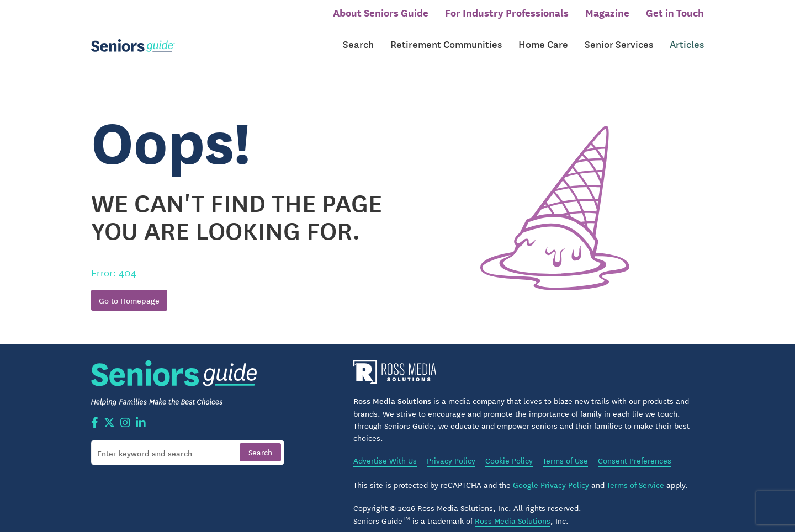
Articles (687, 38)
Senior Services (619, 38)
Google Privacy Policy (551, 474)
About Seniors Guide (381, 12)
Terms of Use (565, 449)
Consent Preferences (635, 449)
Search (358, 38)
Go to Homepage (129, 289)
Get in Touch (675, 12)
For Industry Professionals (507, 12)
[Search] (188, 441)
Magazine (607, 12)
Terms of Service (635, 474)
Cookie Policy (509, 449)
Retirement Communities (446, 38)
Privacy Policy (451, 449)
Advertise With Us (385, 449)
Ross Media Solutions (513, 509)
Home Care (543, 38)
